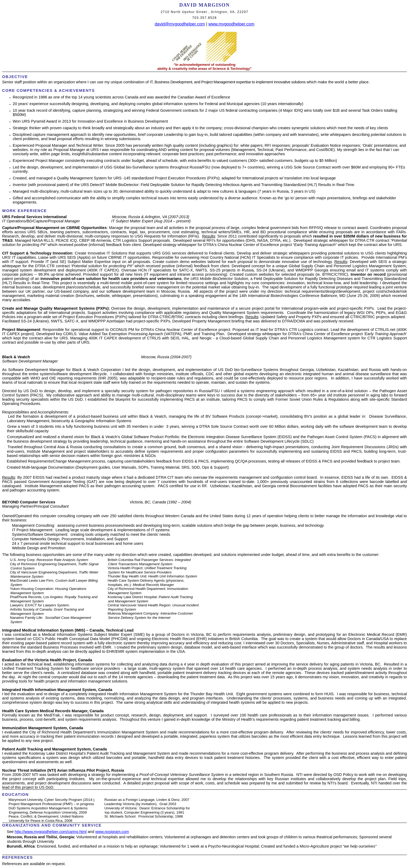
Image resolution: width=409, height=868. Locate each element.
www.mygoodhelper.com (231, 24)
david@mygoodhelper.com (180, 24)
